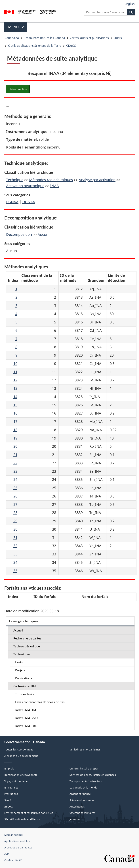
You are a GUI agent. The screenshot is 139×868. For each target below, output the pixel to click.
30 (15, 529)
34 (15, 562)
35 (15, 571)
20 (15, 446)
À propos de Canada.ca (18, 847)
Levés (19, 662)
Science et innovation (82, 800)
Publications (24, 678)
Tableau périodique (27, 646)
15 (15, 405)
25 (15, 488)
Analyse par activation (97, 180)
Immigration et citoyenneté (21, 775)
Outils (118, 38)
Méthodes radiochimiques (51, 180)
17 (15, 422)
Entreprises (11, 788)
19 (15, 438)
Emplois (9, 768)
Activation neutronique (25, 186)
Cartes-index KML (25, 686)
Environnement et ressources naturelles (29, 813)
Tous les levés (25, 694)
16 (15, 413)
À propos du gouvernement (21, 756)
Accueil (18, 630)
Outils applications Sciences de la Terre (35, 46)
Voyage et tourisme (16, 781)
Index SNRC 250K (27, 718)
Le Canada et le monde (83, 788)
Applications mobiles (17, 841)
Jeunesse (75, 819)
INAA (54, 186)
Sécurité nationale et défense (22, 819)
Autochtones (77, 807)
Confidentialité (13, 860)
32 (15, 546)
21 (15, 455)
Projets (20, 670)
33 (15, 554)
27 (15, 504)
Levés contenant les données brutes (40, 702)
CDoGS (71, 46)
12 (15, 380)
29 (15, 521)
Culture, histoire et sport (84, 768)
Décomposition (19, 234)
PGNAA (12, 202)
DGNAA (29, 202)
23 (15, 471)
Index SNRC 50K (26, 726)
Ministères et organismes (85, 749)
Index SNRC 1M (26, 710)
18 (15, 430)
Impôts (9, 807)
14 (15, 397)
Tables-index (22, 654)
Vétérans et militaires (82, 813)
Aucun (43, 234)
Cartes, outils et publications (89, 38)
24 (15, 479)
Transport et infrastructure (86, 781)
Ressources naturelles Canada (44, 38)
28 (15, 513)
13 (15, 388)
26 (15, 496)
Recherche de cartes (27, 638)
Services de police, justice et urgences (93, 775)
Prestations (11, 794)
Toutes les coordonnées (19, 749)
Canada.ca (12, 38)
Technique (15, 180)
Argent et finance (80, 794)
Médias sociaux (14, 835)
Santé (8, 800)
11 (15, 372)
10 (15, 364)
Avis (7, 854)
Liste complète (18, 89)
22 (15, 463)
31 (15, 538)
